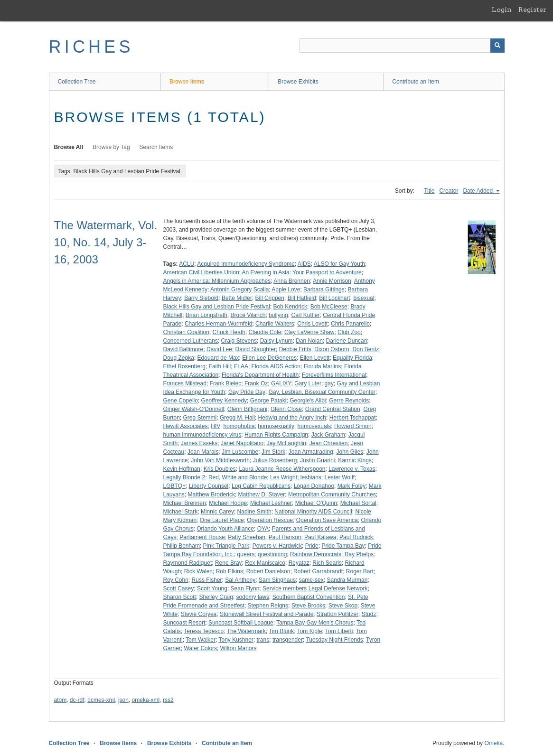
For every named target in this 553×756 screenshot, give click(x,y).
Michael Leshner (271, 503)
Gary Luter (308, 383)
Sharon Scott (180, 597)
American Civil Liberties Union (201, 272)
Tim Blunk (281, 631)
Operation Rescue (270, 520)
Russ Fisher (207, 580)
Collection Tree (77, 82)
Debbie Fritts (295, 349)
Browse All (69, 147)
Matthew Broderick (211, 495)
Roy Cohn (176, 580)
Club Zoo (349, 332)
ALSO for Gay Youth (339, 264)
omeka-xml (146, 700)
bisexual (364, 298)
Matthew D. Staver (262, 495)
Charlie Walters (275, 324)
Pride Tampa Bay (343, 546)
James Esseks (199, 443)
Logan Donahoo (314, 486)
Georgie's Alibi (308, 401)
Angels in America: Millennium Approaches (217, 281)
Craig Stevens (239, 341)
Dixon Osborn (332, 349)
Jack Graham (328, 435)
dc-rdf (77, 700)
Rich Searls (327, 563)
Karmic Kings (355, 460)
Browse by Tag (111, 147)
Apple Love (286, 289)
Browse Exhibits (298, 82)
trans (263, 640)
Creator (449, 191)
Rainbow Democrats (316, 554)
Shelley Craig (216, 597)
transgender (288, 640)
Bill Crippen (270, 298)
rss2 (168, 700)
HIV (216, 426)
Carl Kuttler (305, 315)
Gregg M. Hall (237, 418)
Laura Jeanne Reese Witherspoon (282, 469)
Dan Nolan (309, 341)
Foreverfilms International (334, 375)
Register (532, 9)
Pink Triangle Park (226, 546)
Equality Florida (352, 358)
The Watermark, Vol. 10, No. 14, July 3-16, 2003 (106, 242)
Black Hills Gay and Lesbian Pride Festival (217, 307)
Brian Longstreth (206, 315)
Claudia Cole (265, 332)
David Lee (219, 349)
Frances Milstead (185, 383)
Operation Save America (327, 520)
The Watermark (246, 631)
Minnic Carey (217, 512)
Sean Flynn (245, 588)
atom (61, 700)
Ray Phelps (359, 554)
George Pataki (268, 401)
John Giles (350, 452)
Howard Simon (353, 426)
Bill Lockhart (334, 298)
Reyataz (299, 563)
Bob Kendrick (290, 307)
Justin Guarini (317, 460)
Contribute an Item (416, 82)
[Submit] (497, 46)
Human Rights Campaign (276, 435)
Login (502, 9)
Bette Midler (237, 298)
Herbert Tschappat (353, 418)
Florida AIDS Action (276, 366)
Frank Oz (256, 383)
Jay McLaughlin (286, 443)
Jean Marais (203, 452)
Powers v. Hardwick (277, 546)
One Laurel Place (222, 520)
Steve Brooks (308, 606)
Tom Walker (201, 640)
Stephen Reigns (268, 606)
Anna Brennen (292, 281)
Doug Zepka (179, 358)
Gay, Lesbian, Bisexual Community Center (322, 392)
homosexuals (314, 426)
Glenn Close (286, 409)
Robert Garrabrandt (318, 571)
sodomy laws (253, 597)
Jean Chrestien (329, 443)
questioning (272, 554)
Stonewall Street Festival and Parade (267, 614)
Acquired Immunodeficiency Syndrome (246, 264)
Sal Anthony (240, 580)
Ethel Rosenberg (184, 366)
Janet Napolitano (242, 443)
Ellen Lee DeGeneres (269, 358)
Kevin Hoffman (182, 469)
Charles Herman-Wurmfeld (218, 324)
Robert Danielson (268, 571)
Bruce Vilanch (248, 315)
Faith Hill (220, 366)
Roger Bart (360, 571)
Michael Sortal (358, 503)
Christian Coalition (186, 332)
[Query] (402, 46)
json (123, 700)
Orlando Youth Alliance (225, 529)
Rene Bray (229, 563)
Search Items (156, 147)
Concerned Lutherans (191, 341)
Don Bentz (366, 349)
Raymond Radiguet (188, 563)
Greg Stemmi (200, 418)
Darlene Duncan (347, 341)
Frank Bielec (226, 383)
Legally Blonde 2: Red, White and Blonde (215, 477)
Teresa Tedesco (204, 631)
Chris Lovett (312, 324)
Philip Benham (182, 546)
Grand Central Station (333, 409)
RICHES (91, 47)
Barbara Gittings (324, 289)
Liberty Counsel (209, 486)
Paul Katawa (320, 537)
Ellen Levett (315, 358)
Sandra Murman (347, 580)
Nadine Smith (254, 512)
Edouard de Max (218, 358)
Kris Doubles (220, 469)
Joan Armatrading (311, 452)
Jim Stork (273, 452)
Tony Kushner (236, 640)
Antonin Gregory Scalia (239, 289)
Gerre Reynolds (349, 401)
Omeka (493, 743)
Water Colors (201, 648)
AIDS (304, 264)
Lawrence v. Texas (352, 469)
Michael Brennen (185, 503)
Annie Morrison (332, 281)
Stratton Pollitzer (337, 614)
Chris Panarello (350, 324)
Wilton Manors (239, 648)
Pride (312, 546)
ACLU (187, 264)
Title (429, 191)
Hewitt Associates (186, 426)
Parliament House (202, 537)
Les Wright (284, 477)
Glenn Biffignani (248, 409)
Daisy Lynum (276, 341)
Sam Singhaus (277, 580)
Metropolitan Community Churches (332, 495)
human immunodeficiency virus (202, 435)
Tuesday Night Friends (334, 640)
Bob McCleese (329, 307)
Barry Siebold (201, 298)
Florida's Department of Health (260, 375)
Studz (369, 614)
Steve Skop (343, 606)
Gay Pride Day (247, 392)
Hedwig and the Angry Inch (292, 418)
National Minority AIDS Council (313, 512)
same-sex (311, 580)
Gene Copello (181, 401)
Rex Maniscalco (265, 563)
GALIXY (281, 383)
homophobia (239, 426)
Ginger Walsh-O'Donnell (194, 409)
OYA (263, 529)
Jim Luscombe (240, 452)
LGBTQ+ (175, 486)
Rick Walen (198, 571)
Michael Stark (181, 512)
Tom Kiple (310, 631)
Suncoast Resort (184, 623)
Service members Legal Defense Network (315, 588)
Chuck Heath (229, 332)
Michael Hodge (228, 503)
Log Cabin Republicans (261, 486)
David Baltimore (183, 349)
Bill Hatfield (302, 298)
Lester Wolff (340, 477)
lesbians (311, 477)
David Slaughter (256, 349)
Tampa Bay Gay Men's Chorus (315, 623)
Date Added (478, 191)
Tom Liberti (339, 631)
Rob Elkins (230, 571)
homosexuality (276, 426)
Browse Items (187, 82)
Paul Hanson (285, 537)
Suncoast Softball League (241, 623)
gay (329, 383)
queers (246, 554)
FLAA (241, 366)
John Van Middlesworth (220, 460)
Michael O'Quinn (316, 503)
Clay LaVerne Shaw (309, 332)
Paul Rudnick (356, 537)
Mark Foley (351, 486)
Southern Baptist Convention (309, 597)
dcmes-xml (101, 700)
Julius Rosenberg (275, 460)
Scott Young (212, 588)
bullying (278, 315)
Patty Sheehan (247, 537)
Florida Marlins (323, 366)
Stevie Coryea (199, 614)
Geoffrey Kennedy (224, 401)
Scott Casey (179, 588)
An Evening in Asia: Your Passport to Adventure (302, 272)
